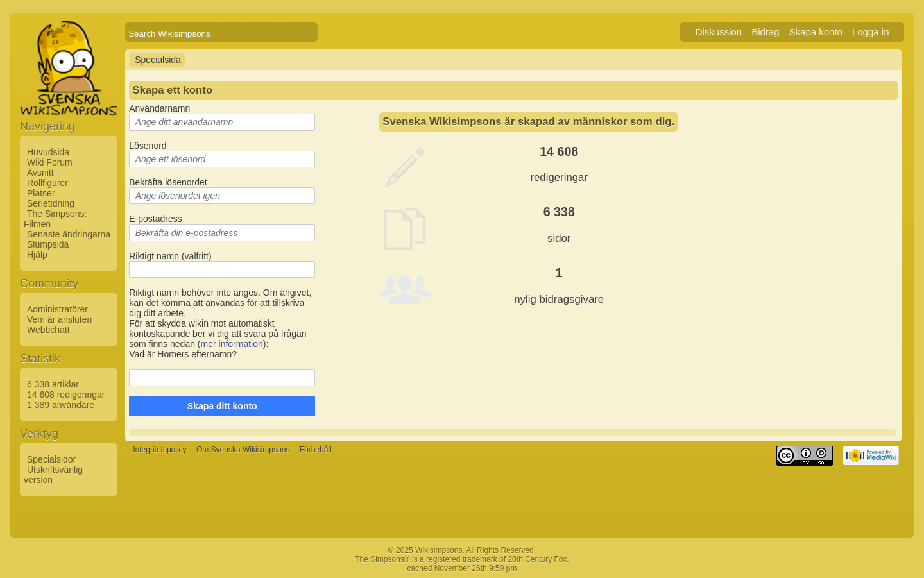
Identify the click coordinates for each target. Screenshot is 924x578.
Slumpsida (48, 244)
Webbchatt (48, 330)
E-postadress (155, 219)
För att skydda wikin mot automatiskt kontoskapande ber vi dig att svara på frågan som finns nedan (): (218, 334)
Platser (41, 193)
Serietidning (51, 203)
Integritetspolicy (159, 450)
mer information (232, 344)
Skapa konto (816, 32)
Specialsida (158, 60)
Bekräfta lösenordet (168, 182)
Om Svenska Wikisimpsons (243, 450)
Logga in (871, 32)
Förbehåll (316, 450)
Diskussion (719, 32)
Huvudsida (48, 152)
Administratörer (57, 309)
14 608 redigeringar (66, 395)
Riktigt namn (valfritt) (170, 256)
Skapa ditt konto (222, 406)
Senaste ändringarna (69, 234)
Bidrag (765, 32)
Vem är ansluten (59, 319)
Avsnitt (40, 173)
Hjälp (37, 255)
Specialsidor (51, 459)
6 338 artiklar (53, 384)
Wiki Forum (50, 162)
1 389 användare (61, 405)
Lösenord (148, 146)
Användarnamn (159, 108)
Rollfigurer (47, 183)
